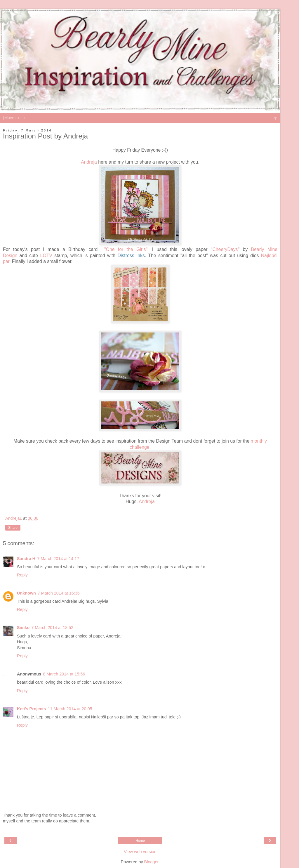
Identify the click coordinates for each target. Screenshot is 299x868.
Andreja (89, 162)
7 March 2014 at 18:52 (52, 628)
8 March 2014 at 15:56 (64, 674)
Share (13, 528)
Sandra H (26, 559)
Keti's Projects (31, 709)
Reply (22, 575)
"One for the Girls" (126, 249)
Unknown (26, 593)
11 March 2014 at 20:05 (70, 709)
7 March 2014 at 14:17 (58, 559)
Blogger (151, 862)
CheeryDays (225, 249)
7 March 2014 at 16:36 (59, 593)
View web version (140, 852)
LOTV (46, 255)
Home (140, 841)
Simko (23, 628)
